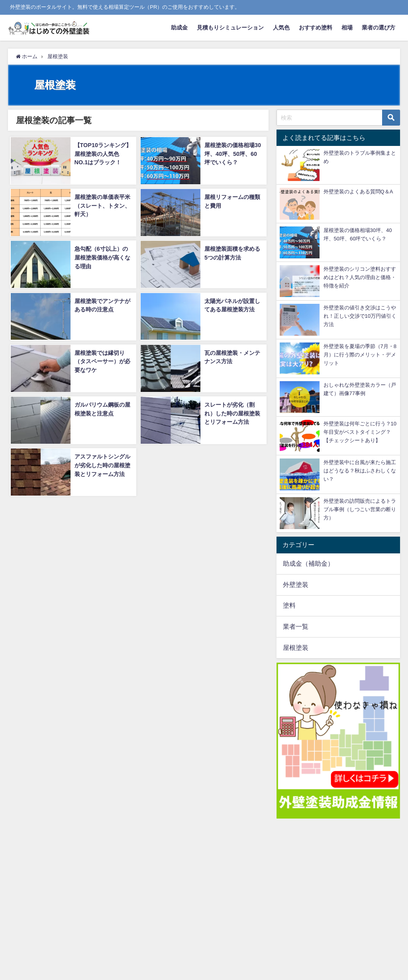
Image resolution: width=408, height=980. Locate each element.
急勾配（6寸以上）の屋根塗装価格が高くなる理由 (102, 257)
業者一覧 (296, 626)
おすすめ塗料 (316, 28)
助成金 (179, 28)
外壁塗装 (296, 584)
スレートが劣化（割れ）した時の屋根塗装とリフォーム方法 (232, 412)
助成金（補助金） (308, 563)
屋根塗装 (296, 647)
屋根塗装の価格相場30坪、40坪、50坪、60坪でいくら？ (233, 153)
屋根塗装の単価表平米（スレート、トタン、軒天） (102, 205)
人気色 (281, 28)
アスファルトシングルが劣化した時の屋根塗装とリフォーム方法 (102, 464)
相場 (347, 28)
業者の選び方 (379, 28)
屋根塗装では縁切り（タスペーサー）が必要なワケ (102, 361)
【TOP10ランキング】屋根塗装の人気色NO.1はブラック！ (103, 153)
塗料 (289, 605)
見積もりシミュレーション (230, 28)
